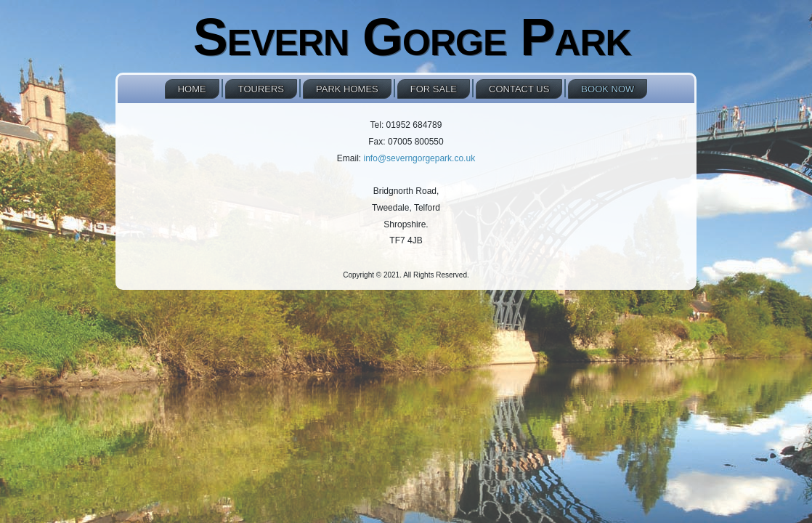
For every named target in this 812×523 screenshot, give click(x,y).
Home (192, 89)
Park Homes (347, 89)
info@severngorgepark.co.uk (420, 158)
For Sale (434, 89)
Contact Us (519, 89)
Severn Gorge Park (412, 37)
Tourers (261, 89)
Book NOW (608, 89)
